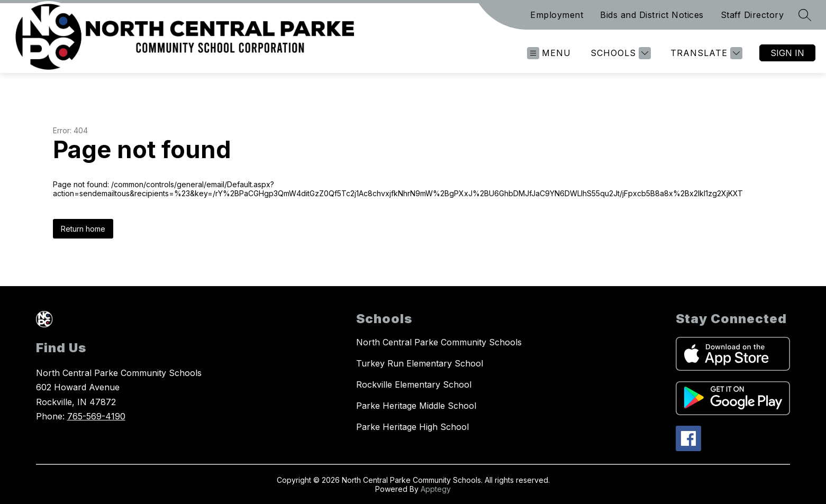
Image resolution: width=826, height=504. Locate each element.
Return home (83, 229)
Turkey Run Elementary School (420, 363)
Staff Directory (752, 15)
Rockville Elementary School (414, 384)
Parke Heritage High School (412, 427)
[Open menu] (549, 53)
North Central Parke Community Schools (439, 342)
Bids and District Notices (652, 15)
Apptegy (436, 489)
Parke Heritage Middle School (416, 406)
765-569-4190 (96, 416)
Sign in (787, 53)
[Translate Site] (705, 53)
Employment (557, 15)
